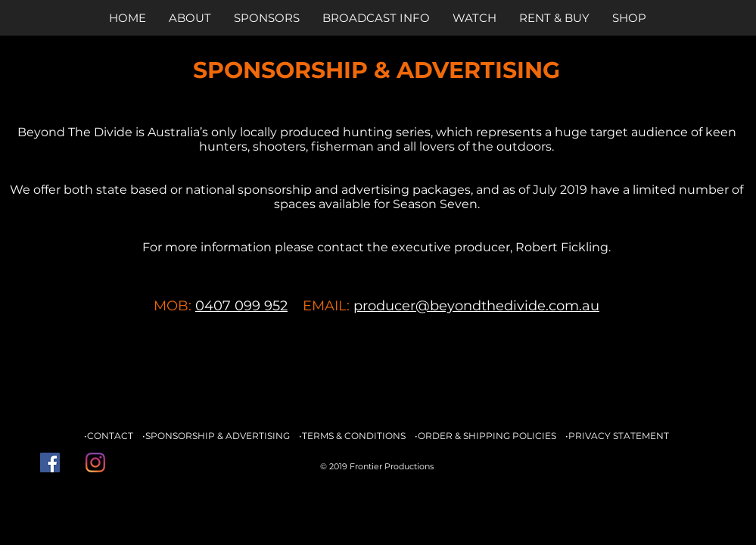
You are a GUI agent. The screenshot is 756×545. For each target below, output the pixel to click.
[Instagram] (95, 462)
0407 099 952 (241, 306)
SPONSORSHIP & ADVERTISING (218, 436)
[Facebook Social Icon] (50, 462)
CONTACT (110, 436)
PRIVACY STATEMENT (619, 436)
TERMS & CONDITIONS (354, 436)
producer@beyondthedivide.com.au (476, 306)
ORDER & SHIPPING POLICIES (487, 436)
